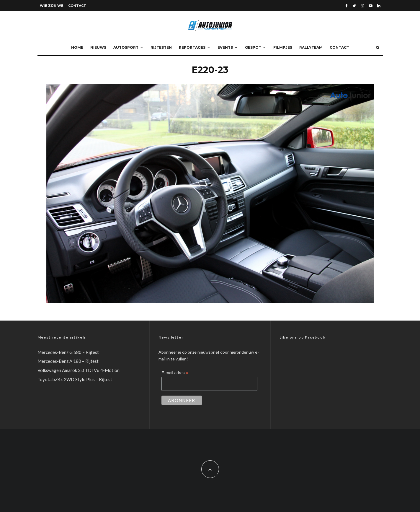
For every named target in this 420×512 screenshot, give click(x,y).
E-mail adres (175, 373)
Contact (77, 6)
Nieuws (98, 47)
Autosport (126, 47)
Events (225, 47)
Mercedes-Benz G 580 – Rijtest (68, 352)
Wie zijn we (52, 6)
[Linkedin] (379, 6)
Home (77, 47)
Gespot (253, 47)
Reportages (192, 47)
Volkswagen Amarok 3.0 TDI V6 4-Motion (79, 370)
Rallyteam (311, 47)
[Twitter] (354, 6)
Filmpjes (283, 47)
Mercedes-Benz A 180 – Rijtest (68, 361)
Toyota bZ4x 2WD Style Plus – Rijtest (75, 379)
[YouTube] (371, 6)
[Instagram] (362, 6)
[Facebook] (347, 6)
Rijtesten (161, 47)
